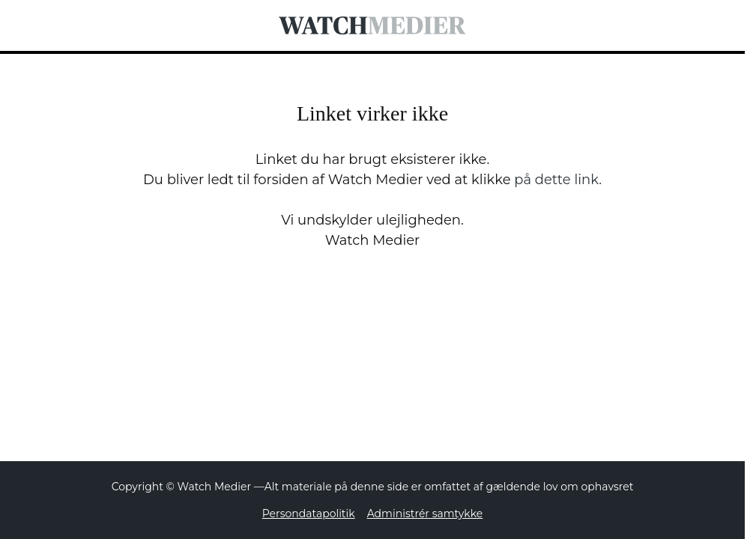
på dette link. (558, 180)
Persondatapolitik (309, 514)
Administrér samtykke (425, 514)
